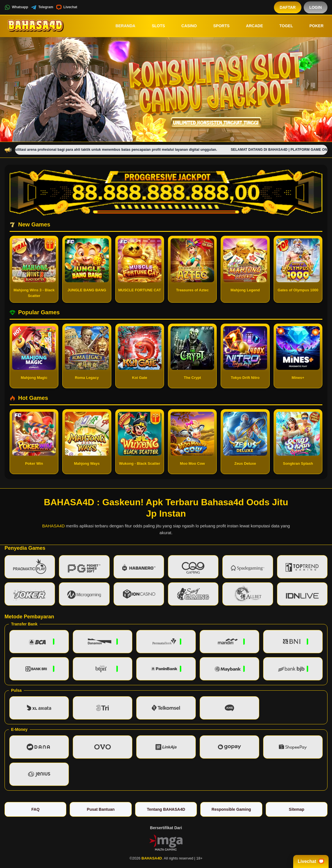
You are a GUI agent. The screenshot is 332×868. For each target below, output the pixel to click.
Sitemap (297, 809)
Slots (155, 26)
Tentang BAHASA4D (166, 809)
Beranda (122, 26)
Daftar (288, 7)
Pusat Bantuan (101, 809)
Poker (312, 26)
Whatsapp (16, 7)
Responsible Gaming (231, 809)
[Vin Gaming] (166, 842)
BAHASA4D (54, 526)
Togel (282, 26)
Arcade (250, 26)
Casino (185, 26)
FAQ (36, 809)
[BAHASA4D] (36, 26)
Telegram (42, 7)
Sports (218, 26)
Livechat (67, 7)
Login (316, 7)
